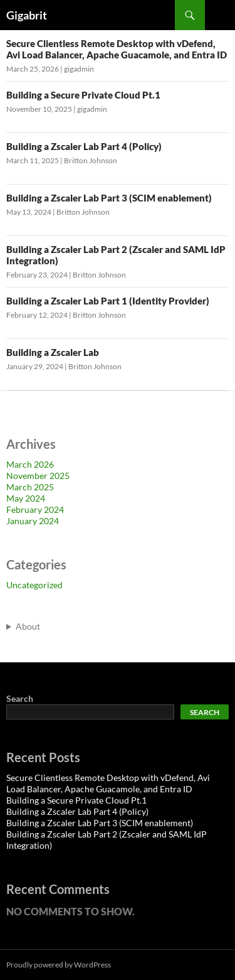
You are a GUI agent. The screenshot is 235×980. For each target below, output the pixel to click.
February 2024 (35, 509)
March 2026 (30, 464)
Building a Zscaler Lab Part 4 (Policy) (84, 146)
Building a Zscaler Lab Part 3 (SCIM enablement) (109, 198)
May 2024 (26, 498)
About (28, 626)
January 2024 (33, 521)
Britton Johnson (91, 160)
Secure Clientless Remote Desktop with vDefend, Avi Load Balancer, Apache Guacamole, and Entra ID (117, 49)
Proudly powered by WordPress (59, 965)
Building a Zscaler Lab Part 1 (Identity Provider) (108, 301)
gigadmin (79, 69)
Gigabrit (27, 15)
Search (20, 698)
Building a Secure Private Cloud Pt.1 (83, 95)
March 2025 (30, 487)
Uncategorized (34, 585)
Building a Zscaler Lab (53, 352)
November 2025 (38, 476)
